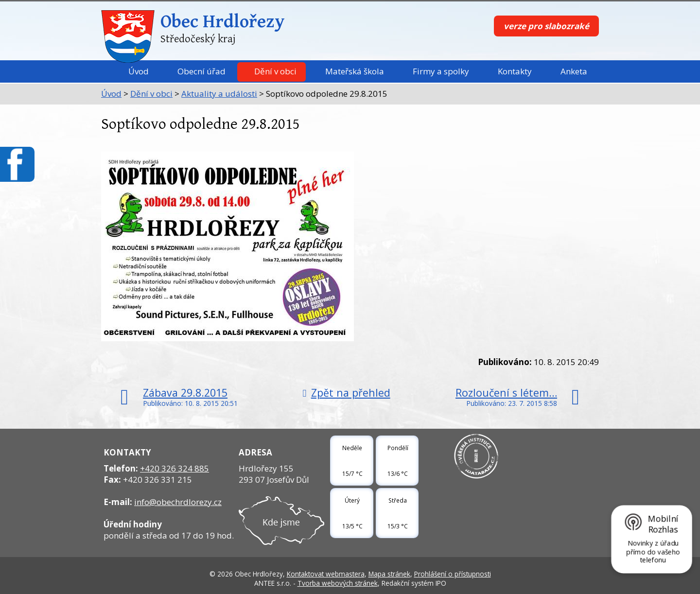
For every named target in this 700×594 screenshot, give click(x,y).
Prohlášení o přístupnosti (453, 574)
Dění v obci (275, 71)
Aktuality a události (219, 94)
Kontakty (515, 71)
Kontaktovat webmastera (326, 574)
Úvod (139, 71)
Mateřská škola (355, 71)
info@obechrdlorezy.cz (178, 502)
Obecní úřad (201, 71)
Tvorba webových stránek (338, 583)
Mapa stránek (389, 574)
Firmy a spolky (441, 71)
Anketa (574, 71)
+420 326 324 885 (175, 468)
